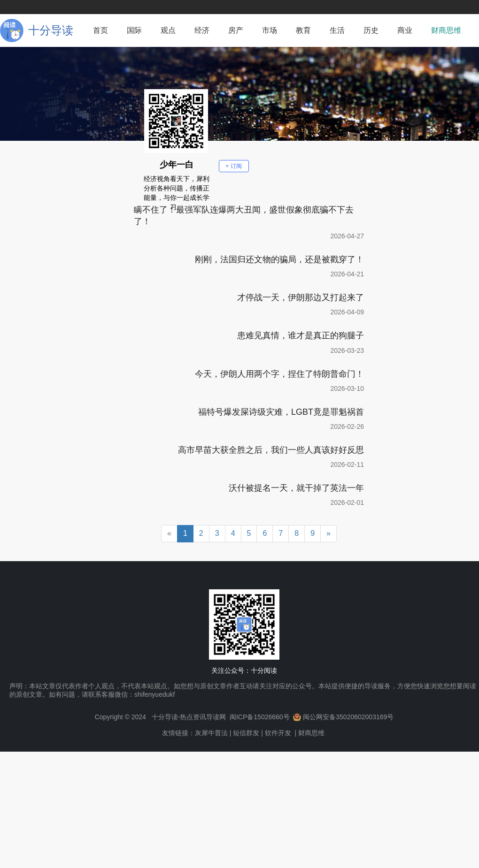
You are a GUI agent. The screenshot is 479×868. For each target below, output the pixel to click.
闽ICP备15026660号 (260, 717)
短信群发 (246, 733)
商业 (405, 30)
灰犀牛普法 (211, 733)
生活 (337, 30)
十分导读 (51, 30)
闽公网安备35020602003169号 (348, 717)
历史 (371, 30)
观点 (168, 30)
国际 (134, 30)
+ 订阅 (233, 166)
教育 (303, 30)
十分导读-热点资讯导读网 (189, 717)
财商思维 (446, 30)
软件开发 (278, 733)
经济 (202, 30)
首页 (100, 30)
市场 (270, 30)
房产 (236, 30)
